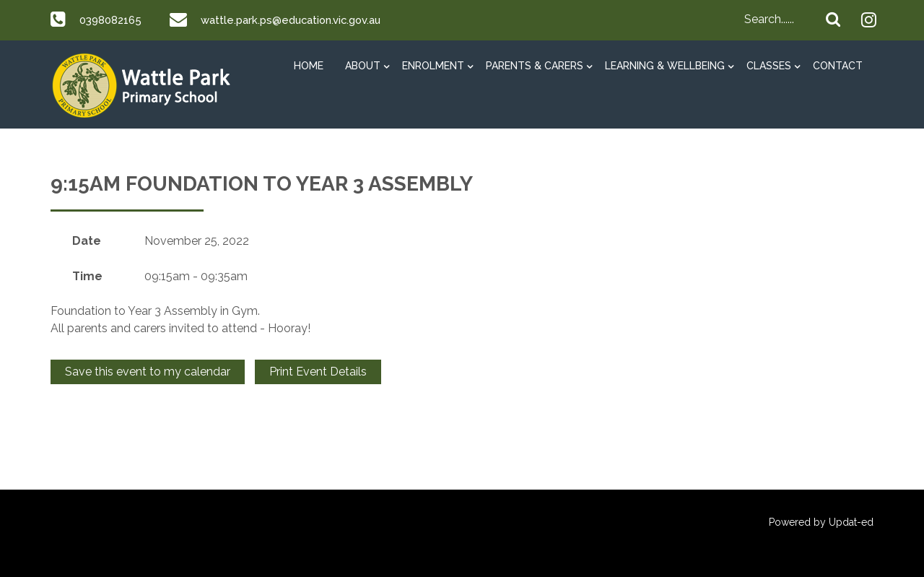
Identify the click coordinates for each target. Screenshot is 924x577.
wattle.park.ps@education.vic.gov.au (302, 20)
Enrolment (433, 66)
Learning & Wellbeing (665, 66)
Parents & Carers (535, 66)
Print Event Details (318, 372)
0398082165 (113, 20)
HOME (309, 66)
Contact (838, 66)
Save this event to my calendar (148, 372)
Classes (769, 66)
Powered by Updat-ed (821, 522)
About (363, 66)
